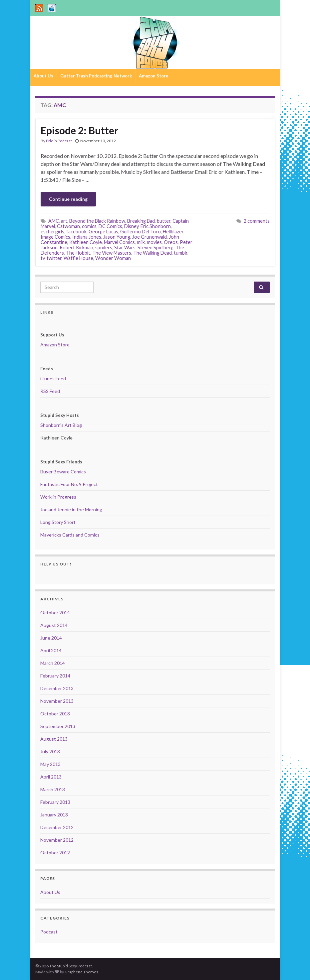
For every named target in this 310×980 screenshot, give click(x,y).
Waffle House (78, 258)
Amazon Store (154, 76)
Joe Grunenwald (150, 237)
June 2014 (51, 638)
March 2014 (53, 663)
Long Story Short (58, 522)
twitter (54, 258)
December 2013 (57, 688)
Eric (49, 141)
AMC (54, 221)
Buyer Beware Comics (63, 472)
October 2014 (55, 612)
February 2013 (55, 802)
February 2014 (55, 676)
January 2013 (54, 815)
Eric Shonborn (156, 226)
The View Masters (112, 253)
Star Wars (125, 247)
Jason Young (117, 237)
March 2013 (53, 789)
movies (154, 242)
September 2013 (58, 726)
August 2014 (54, 625)
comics (89, 226)
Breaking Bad (141, 221)
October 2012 (55, 853)
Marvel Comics (119, 242)
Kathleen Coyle (86, 242)
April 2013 (51, 777)
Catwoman (68, 226)
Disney (131, 226)
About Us (43, 76)
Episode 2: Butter (79, 130)
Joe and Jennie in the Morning (71, 509)
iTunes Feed (53, 378)
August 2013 (54, 739)
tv (43, 258)
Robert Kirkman (76, 247)
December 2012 (57, 827)
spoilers (104, 247)
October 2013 (55, 714)
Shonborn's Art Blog (61, 425)
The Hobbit (78, 253)
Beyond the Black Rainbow (97, 221)
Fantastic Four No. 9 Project (69, 484)
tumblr (181, 253)
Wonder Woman (113, 258)
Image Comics (55, 237)
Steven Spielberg (155, 247)
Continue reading (68, 199)
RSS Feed (50, 391)
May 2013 (50, 764)
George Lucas (103, 232)
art (64, 221)
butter (164, 221)
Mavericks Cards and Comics (70, 535)
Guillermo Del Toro (141, 232)
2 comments (257, 221)
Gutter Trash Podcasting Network (96, 76)
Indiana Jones (87, 237)
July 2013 (50, 751)
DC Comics (110, 226)
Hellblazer (173, 232)
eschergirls (52, 232)
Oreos (171, 242)
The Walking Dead (153, 253)
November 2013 (57, 701)
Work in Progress (58, 497)
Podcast (65, 141)
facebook (76, 232)
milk (141, 242)
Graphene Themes (81, 972)
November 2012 (57, 840)
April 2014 (51, 650)
